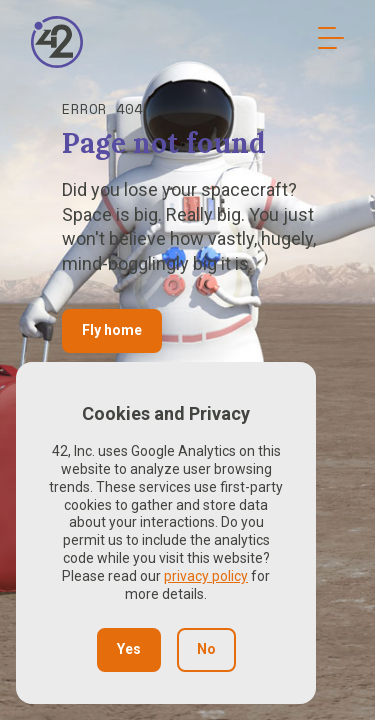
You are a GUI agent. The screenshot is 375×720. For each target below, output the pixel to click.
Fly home (112, 330)
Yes (129, 649)
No (206, 649)
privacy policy (206, 576)
